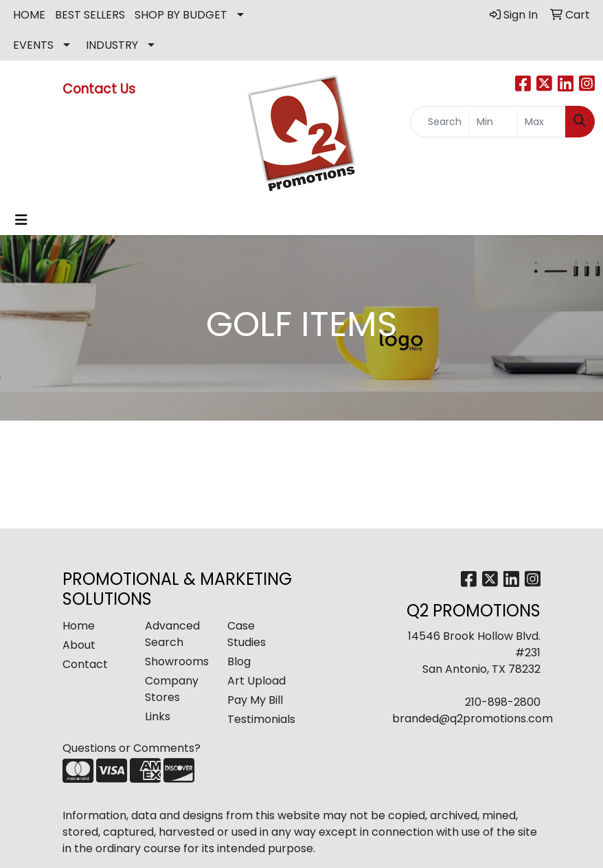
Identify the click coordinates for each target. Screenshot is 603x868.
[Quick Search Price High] (542, 122)
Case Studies (247, 634)
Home (79, 626)
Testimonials (260, 719)
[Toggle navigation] (21, 220)
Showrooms (177, 661)
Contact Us (101, 89)
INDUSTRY (112, 45)
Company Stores (172, 689)
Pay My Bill (255, 700)
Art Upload (257, 681)
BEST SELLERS (90, 15)
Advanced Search (172, 634)
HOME (29, 15)
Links (158, 716)
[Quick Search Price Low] (493, 122)
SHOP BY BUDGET (181, 15)
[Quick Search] (440, 122)
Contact (85, 664)
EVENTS (33, 45)
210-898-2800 (503, 702)
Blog (239, 661)
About (79, 645)
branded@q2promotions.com (473, 719)
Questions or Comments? (132, 748)
